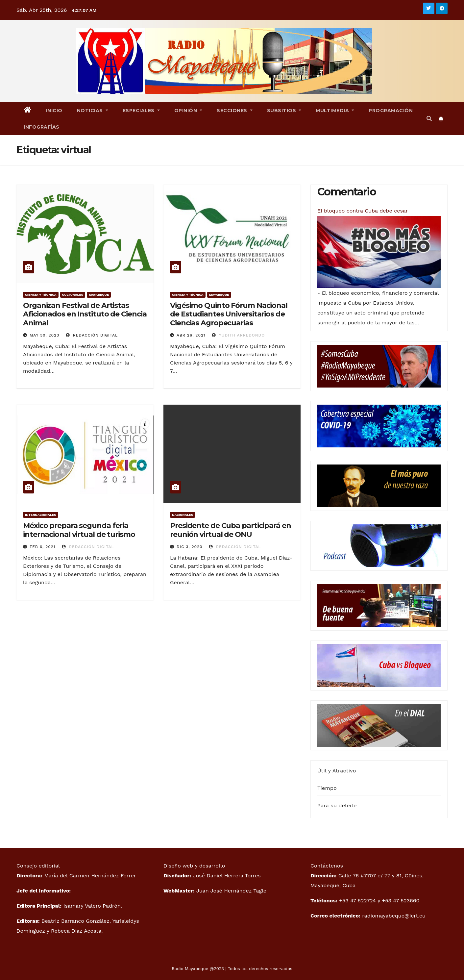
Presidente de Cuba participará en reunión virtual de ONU (231, 530)
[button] (429, 119)
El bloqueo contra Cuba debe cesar (363, 211)
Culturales (73, 295)
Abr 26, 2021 (191, 335)
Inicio (54, 111)
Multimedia (335, 111)
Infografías (42, 127)
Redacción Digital (92, 335)
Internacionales (41, 515)
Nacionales (183, 515)
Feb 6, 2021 (43, 547)
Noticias (93, 111)
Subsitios (284, 111)
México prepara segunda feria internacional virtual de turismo (79, 530)
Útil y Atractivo (337, 771)
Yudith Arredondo (238, 335)
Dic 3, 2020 (190, 547)
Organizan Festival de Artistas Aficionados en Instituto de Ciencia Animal (85, 314)
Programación (391, 111)
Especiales (141, 111)
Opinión (188, 111)
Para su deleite (337, 805)
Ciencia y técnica (41, 295)
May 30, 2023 (44, 335)
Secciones (235, 111)
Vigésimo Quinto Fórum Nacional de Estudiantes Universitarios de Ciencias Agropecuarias (229, 314)
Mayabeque (99, 295)
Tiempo (327, 788)
